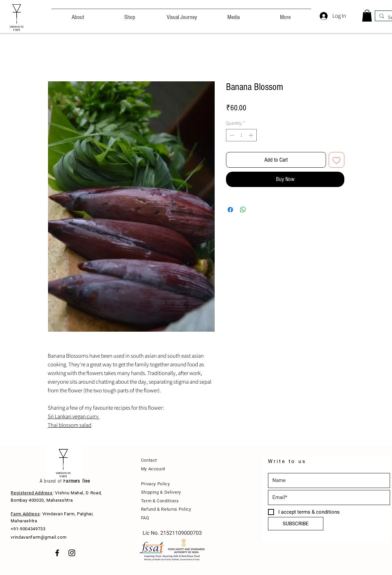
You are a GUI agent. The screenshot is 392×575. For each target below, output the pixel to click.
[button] (367, 16)
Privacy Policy (155, 484)
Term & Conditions (160, 501)
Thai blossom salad (69, 425)
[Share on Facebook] (230, 210)
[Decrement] (231, 135)
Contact (149, 460)
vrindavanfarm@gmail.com (38, 537)
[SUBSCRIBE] (296, 524)
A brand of (51, 481)
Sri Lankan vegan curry (74, 416)
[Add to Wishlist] (336, 160)
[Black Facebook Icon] (57, 553)
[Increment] (251, 135)
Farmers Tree (76, 481)
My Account (153, 469)
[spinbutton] (241, 135)
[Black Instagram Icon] (72, 553)
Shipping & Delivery (161, 492)
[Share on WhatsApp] (243, 210)
